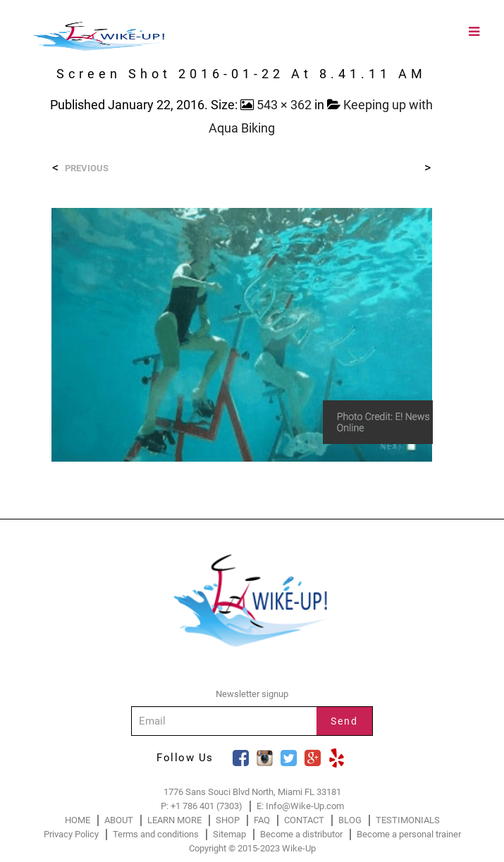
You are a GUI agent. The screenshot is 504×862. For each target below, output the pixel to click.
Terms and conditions (156, 834)
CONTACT (304, 820)
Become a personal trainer (409, 834)
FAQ (262, 820)
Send (344, 721)
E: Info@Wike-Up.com (300, 806)
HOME (78, 820)
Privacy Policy (71, 834)
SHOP (228, 820)
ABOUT (119, 820)
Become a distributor (301, 834)
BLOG (350, 820)
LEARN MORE (174, 820)
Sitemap (229, 834)
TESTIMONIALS (408, 820)
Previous (87, 168)
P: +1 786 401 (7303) (202, 806)
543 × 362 (284, 105)
